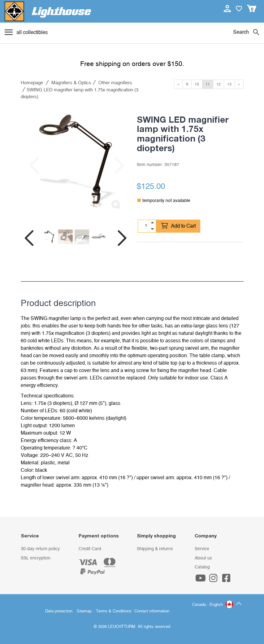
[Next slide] (115, 165)
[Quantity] (146, 226)
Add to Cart (178, 226)
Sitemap (84, 611)
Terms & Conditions (114, 611)
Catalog (202, 567)
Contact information (152, 611)
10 (197, 84)
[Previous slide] (33, 165)
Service (202, 549)
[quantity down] (152, 229)
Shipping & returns (155, 549)
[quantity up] (152, 223)
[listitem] (74, 161)
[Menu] (26, 33)
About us (203, 558)
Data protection (59, 611)
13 (229, 84)
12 (219, 84)
